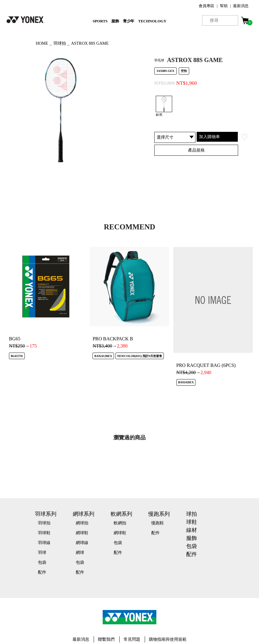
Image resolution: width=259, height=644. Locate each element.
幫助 (224, 6)
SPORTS (100, 21)
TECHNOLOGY (152, 21)
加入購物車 (209, 137)
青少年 (129, 21)
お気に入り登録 (244, 137)
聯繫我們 (106, 639)
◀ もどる (17, 43)
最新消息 (241, 6)
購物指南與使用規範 (168, 639)
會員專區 (206, 6)
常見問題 (132, 639)
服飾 (115, 21)
